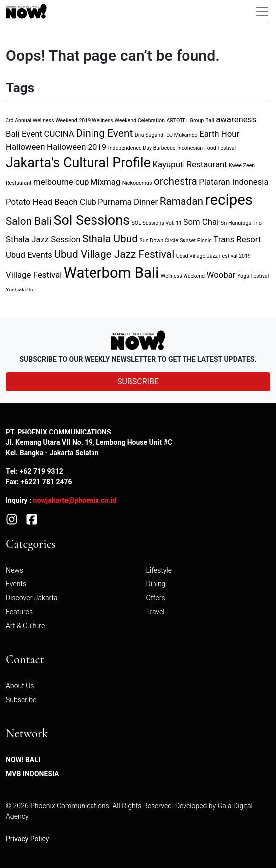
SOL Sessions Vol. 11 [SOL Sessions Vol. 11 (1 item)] (156, 223)
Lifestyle (159, 570)
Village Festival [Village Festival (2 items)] (34, 275)
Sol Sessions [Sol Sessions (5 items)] (92, 221)
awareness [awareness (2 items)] (236, 119)
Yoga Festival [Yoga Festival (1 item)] (253, 276)
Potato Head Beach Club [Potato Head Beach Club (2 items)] (51, 202)
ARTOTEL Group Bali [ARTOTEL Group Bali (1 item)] (190, 120)
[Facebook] (32, 519)
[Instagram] (12, 519)
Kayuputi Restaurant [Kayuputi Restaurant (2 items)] (189, 165)
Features (19, 612)
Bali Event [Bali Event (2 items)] (24, 134)
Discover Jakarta (32, 598)
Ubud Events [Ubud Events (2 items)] (29, 255)
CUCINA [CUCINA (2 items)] (59, 134)
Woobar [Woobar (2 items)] (221, 275)
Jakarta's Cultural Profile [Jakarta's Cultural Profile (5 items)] (78, 163)
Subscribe (21, 700)
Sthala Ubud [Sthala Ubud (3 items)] (110, 239)
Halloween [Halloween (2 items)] (25, 147)
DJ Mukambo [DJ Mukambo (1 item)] (182, 135)
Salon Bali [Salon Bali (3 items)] (29, 222)
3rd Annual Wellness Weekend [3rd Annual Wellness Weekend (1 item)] (42, 120)
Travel (155, 612)
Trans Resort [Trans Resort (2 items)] (237, 240)
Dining (156, 584)
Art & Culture (25, 626)
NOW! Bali (23, 760)
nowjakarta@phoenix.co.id (75, 500)
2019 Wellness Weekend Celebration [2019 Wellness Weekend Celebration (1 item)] (122, 120)
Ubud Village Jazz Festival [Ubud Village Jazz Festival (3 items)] (114, 254)
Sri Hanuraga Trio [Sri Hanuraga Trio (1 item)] (241, 223)
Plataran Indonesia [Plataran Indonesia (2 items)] (233, 182)
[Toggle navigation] (262, 11)
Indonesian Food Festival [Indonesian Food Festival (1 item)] (206, 148)
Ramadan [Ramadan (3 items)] (182, 201)
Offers (156, 598)
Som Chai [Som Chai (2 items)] (201, 222)
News (15, 570)
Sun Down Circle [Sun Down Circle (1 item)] (159, 241)
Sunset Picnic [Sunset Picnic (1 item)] (195, 241)
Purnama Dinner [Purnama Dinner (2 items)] (128, 202)
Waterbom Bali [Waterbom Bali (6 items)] (111, 273)
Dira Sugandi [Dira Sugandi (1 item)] (150, 135)
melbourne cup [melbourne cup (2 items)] (61, 182)
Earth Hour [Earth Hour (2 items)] (219, 134)
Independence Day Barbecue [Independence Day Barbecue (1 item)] (142, 148)
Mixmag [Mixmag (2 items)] (105, 182)
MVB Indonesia (33, 774)
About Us (20, 686)
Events (16, 584)
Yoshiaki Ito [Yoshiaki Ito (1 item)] (20, 290)
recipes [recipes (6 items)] (229, 200)
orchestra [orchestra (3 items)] (176, 181)
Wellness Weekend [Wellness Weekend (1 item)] (183, 276)
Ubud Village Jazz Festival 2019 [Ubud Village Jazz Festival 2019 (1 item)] (213, 256)
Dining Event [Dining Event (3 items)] (104, 133)
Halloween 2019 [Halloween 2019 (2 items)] (77, 147)
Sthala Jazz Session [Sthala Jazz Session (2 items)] (43, 240)
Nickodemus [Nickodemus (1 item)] (137, 183)
